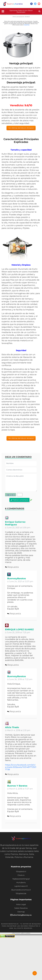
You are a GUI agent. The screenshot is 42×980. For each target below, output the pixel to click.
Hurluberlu (21, 882)
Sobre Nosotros (21, 908)
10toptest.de (21, 893)
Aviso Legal (21, 904)
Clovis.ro (21, 875)
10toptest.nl (21, 872)
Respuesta (12, 567)
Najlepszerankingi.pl (21, 879)
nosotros (27, 25)
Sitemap (21, 912)
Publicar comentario (19, 500)
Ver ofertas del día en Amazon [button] (21, 128)
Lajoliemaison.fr (21, 886)
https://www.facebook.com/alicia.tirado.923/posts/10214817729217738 (21, 767)
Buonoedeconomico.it (21, 890)
